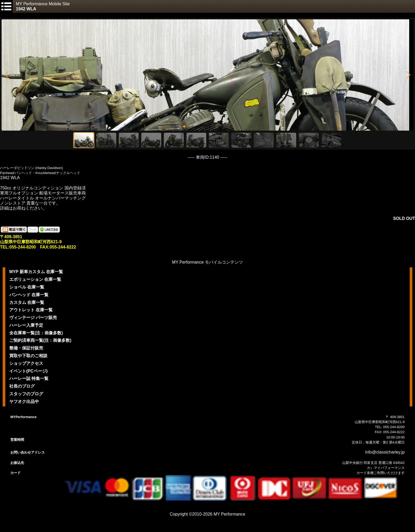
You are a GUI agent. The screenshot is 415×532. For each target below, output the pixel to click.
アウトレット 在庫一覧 (31, 310)
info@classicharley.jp (385, 452)
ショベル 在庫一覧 (27, 287)
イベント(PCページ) (28, 371)
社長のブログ (22, 386)
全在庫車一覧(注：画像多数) (36, 333)
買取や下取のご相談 (28, 356)
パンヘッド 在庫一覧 (29, 295)
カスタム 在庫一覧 (27, 302)
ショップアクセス (26, 363)
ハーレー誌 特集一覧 (29, 378)
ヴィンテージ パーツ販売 (33, 318)
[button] (6, 75)
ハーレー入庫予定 (26, 325)
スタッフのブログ (26, 394)
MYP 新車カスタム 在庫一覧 (36, 272)
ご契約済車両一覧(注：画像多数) (40, 340)
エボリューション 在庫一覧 (35, 279)
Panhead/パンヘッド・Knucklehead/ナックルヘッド (40, 173)
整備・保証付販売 (26, 348)
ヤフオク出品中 (24, 402)
